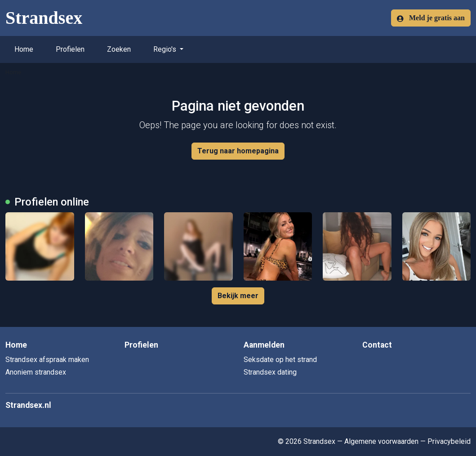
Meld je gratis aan (431, 18)
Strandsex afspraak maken (47, 360)
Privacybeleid (449, 441)
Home (24, 49)
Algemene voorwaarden (381, 441)
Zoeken (119, 49)
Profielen (70, 49)
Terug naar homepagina (238, 151)
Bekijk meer (238, 296)
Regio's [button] (166, 49)
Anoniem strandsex (36, 372)
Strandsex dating (270, 372)
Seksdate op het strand (280, 360)
